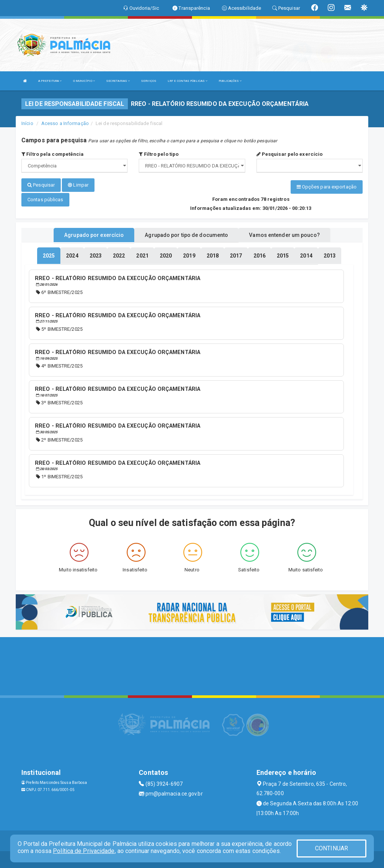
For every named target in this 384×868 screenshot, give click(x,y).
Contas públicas (45, 198)
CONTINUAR (331, 848)
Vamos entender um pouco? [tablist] (284, 234)
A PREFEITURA (50, 81)
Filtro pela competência (53, 154)
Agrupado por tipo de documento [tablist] (186, 234)
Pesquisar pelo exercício (290, 154)
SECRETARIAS (118, 81)
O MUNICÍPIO (84, 81)
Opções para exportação (327, 187)
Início (27, 123)
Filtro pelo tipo (159, 154)
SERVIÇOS (149, 81)
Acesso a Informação (65, 123)
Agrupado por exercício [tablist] (94, 234)
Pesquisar (41, 185)
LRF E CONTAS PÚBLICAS (187, 81)
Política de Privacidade (84, 851)
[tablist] (49, 255)
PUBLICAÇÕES (230, 81)
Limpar (78, 185)
